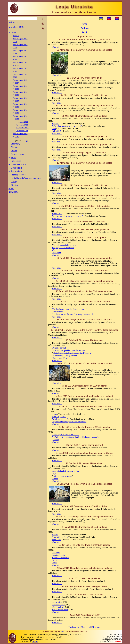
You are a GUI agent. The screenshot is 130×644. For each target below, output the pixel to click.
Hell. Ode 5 (57, 131)
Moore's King (58, 214)
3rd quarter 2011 (22, 128)
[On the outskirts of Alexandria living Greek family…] (74, 314)
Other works (16, 174)
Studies (14, 193)
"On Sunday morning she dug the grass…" (69, 309)
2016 (17, 90)
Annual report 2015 (20, 94)
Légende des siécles (60, 358)
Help (63, 631)
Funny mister (57, 602)
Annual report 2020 (20, 63)
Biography (15, 147)
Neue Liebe (57, 540)
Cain (54, 129)
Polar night (56, 253)
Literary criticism (18, 170)
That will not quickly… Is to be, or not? (69, 350)
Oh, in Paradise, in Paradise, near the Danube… (72, 353)
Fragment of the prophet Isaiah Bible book (69, 422)
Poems (14, 155)
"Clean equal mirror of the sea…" (66, 435)
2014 (17, 103)
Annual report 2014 (20, 100)
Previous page (74, 627)
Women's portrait (59, 348)
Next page (96, 627)
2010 (17, 140)
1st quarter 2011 (22, 134)
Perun (54, 563)
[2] (27, 144)
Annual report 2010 (20, 137)
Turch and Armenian (60, 558)
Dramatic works (18, 159)
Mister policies (58, 607)
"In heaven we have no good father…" (68, 216)
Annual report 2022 (20, 51)
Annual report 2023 (20, 45)
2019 (15, 72)
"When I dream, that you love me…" (67, 126)
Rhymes (15, 151)
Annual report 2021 (20, 57)
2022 (15, 54)
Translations (16, 178)
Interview (56, 553)
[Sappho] (56, 440)
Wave (54, 250)
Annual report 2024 (20, 40)
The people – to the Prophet (63, 248)
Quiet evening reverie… (63, 476)
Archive (16, 36)
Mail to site (13, 22)
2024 (15, 43)
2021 (15, 60)
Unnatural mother (59, 555)
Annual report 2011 (20, 119)
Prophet (55, 479)
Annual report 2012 (20, 112)
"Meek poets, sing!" (60, 419)
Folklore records (18, 182)
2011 (17, 122)
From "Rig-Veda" (59, 417)
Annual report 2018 (20, 75)
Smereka (35, 642)
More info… (57, 47)
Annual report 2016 (20, 87)
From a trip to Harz (60, 537)
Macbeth (55, 124)
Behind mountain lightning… (65, 245)
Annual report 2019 (20, 69)
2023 (15, 48)
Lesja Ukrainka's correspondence (26, 185)
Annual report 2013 (20, 106)
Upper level (86, 627)
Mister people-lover (60, 610)
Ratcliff (55, 535)
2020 (17, 66)
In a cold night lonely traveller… (66, 355)
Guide (11, 197)
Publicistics (16, 166)
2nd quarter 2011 (22, 131)
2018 (15, 78)
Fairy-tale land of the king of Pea (65, 471)
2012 (17, 115)
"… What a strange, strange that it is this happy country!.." (76, 437)
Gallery (14, 189)
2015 (17, 97)
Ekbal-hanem (57, 312)
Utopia (55, 560)
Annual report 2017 (20, 81)
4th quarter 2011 (22, 125)
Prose (14, 163)
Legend (55, 473)
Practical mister (58, 605)
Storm (54, 414)
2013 (17, 109)
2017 (17, 84)
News (13, 33)
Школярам (13, 200)
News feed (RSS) (16, 27)
